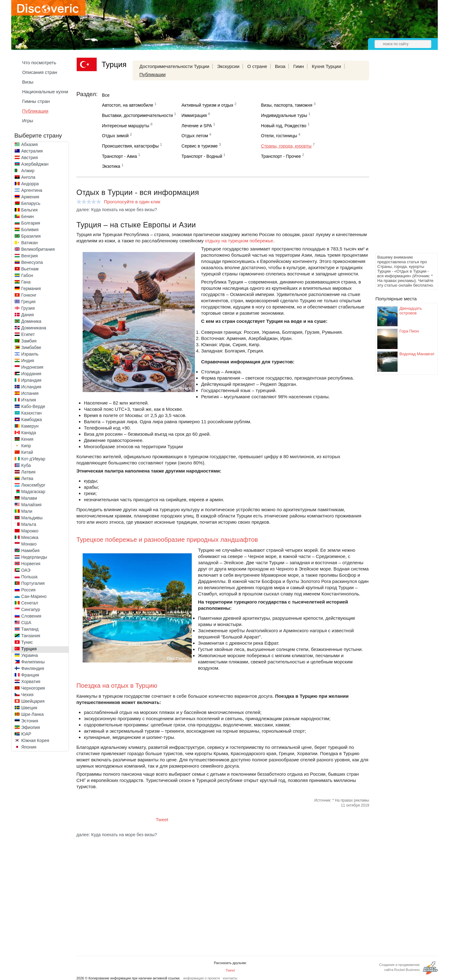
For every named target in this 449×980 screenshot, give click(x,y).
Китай (27, 452)
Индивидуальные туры (284, 115)
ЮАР (26, 734)
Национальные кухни (45, 92)
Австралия (32, 151)
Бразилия (31, 236)
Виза (280, 66)
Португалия (33, 583)
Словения (31, 616)
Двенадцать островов (411, 311)
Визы (28, 82)
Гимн (299, 66)
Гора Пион (409, 331)
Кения (27, 439)
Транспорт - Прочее (281, 156)
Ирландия (31, 380)
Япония (29, 747)
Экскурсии (228, 66)
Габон (27, 275)
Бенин (27, 216)
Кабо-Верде (33, 406)
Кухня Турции (326, 66)
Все (106, 95)
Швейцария (33, 701)
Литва (27, 478)
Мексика (30, 537)
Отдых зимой (115, 136)
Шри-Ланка (32, 714)
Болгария (31, 223)
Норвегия (31, 564)
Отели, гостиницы (279, 136)
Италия (29, 400)
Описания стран (40, 72)
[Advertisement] (400, 158)
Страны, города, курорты (286, 146)
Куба (26, 465)
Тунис (27, 642)
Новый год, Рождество (284, 126)
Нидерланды (34, 557)
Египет (28, 334)
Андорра (30, 184)
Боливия (30, 230)
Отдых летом (195, 136)
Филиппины (33, 662)
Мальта (29, 524)
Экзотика (111, 166)
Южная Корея (35, 740)
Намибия (30, 551)
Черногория (33, 688)
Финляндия (33, 668)
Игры (28, 121)
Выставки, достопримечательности (137, 115)
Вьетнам (30, 269)
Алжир (28, 171)
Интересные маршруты (126, 126)
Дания (27, 315)
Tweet (162, 820)
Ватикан (29, 243)
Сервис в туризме (200, 146)
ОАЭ (26, 570)
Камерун (30, 426)
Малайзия (31, 505)
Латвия (28, 472)
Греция (28, 302)
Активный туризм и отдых (207, 105)
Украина (29, 655)
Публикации (35, 111)
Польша (29, 577)
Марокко (30, 531)
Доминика (31, 321)
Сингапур (31, 609)
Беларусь (31, 203)
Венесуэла (32, 262)
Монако (29, 544)
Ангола (28, 177)
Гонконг (29, 295)
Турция (29, 649)
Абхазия (29, 144)
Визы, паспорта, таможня (287, 105)
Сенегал (30, 603)
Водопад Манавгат (417, 354)
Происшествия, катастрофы (130, 146)
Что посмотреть (39, 63)
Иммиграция (194, 115)
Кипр (26, 446)
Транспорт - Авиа (119, 156)
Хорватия (31, 682)
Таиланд (30, 629)
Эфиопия (31, 727)
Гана (26, 282)
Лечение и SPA (197, 126)
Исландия (31, 387)
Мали (27, 511)
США (26, 623)
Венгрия (29, 256)
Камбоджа (31, 420)
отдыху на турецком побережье (239, 241)
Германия (31, 289)
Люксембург (33, 485)
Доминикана (34, 328)
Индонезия (32, 367)
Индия (28, 361)
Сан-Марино (34, 596)
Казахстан (31, 413)
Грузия (28, 308)
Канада (29, 433)
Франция (30, 675)
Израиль (30, 354)
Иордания (31, 374)
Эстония (30, 721)
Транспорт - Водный (202, 156)
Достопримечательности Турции (174, 66)
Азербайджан (35, 164)
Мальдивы (32, 518)
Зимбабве (31, 347)
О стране (257, 66)
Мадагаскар (33, 492)
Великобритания (38, 249)
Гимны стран (36, 101)
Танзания (31, 636)
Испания (30, 393)
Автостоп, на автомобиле (128, 105)
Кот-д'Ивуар (33, 459)
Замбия (29, 341)
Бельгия (29, 210)
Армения (30, 197)
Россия (28, 590)
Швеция (29, 708)
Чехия (27, 695)
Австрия (29, 158)
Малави (29, 498)
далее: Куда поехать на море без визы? (117, 210)
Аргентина (32, 190)
